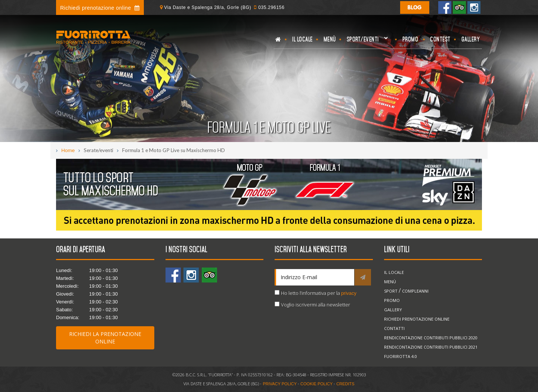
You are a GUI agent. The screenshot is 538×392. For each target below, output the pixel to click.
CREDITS (345, 384)
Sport (391, 291)
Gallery (471, 39)
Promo (410, 39)
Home (68, 150)
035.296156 (271, 7)
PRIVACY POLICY (280, 384)
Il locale (302, 39)
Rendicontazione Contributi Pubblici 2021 (431, 347)
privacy (349, 293)
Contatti (394, 328)
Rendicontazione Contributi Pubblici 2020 (431, 338)
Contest (440, 39)
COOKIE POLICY (316, 384)
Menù (330, 39)
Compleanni (415, 291)
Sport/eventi (366, 41)
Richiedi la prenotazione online (105, 338)
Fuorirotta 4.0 (401, 356)
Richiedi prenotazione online (100, 8)
